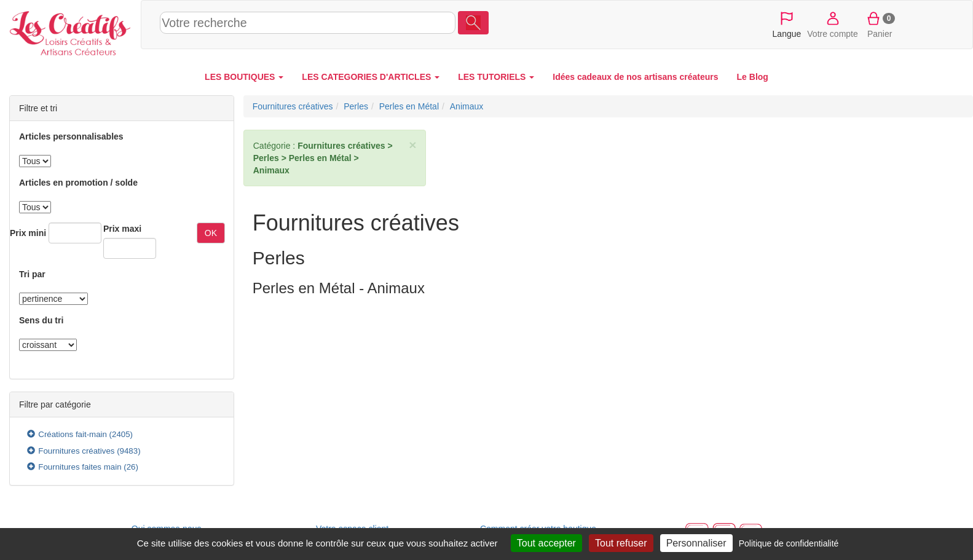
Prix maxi (122, 229)
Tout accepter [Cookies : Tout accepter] (546, 543)
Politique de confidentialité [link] (789, 543)
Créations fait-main (73, 434)
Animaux (467, 106)
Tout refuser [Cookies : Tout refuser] (621, 543)
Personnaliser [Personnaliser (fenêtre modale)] (696, 543)
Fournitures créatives (76, 451)
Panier (880, 24)
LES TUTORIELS (496, 77)
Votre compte (833, 24)
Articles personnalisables (71, 136)
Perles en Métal (409, 106)
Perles (356, 106)
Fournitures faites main (80, 467)
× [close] (412, 145)
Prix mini (28, 233)
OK (211, 233)
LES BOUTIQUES (244, 77)
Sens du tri (41, 320)
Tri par (32, 274)
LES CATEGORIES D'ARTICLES (371, 77)
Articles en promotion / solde (78, 183)
